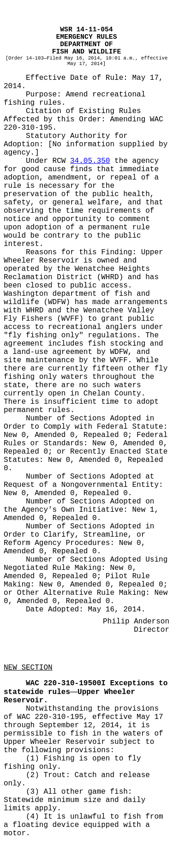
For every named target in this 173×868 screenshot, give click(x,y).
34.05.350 (90, 161)
